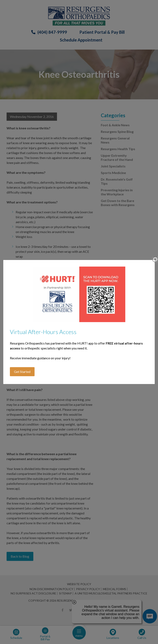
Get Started (22, 372)
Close (155, 259)
